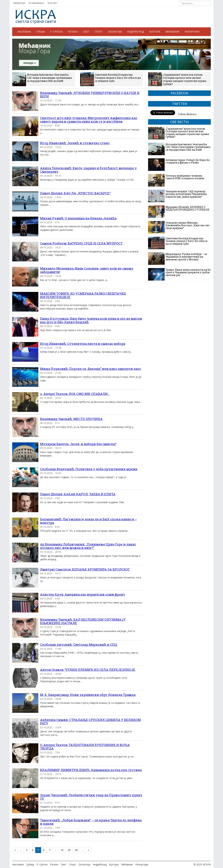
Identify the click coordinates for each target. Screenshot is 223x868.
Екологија (115, 32)
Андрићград (136, 32)
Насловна (24, 32)
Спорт (99, 32)
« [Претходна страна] (15, 850)
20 (69, 850)
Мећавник (172, 32)
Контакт (53, 3)
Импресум (19, 3)
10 (62, 850)
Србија (41, 32)
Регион (73, 32)
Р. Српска (56, 32)
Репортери (192, 32)
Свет (86, 32)
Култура (155, 32)
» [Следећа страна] (89, 850)
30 (76, 850)
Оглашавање (36, 3)
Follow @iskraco (187, 114)
